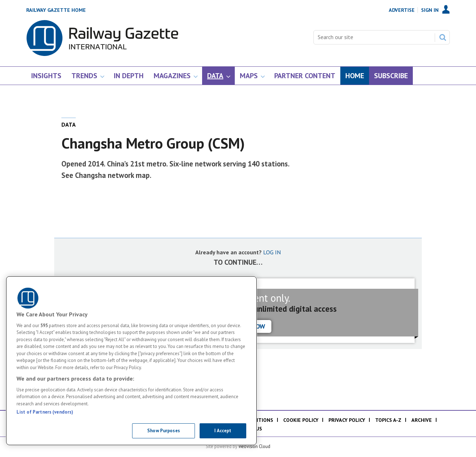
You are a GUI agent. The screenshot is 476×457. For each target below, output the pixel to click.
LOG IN (272, 252)
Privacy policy (347, 420)
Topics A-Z (388, 420)
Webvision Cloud (254, 446)
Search (443, 37)
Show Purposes (164, 431)
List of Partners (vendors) (45, 412)
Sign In (430, 10)
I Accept (223, 431)
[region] (131, 361)
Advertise (402, 10)
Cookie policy (301, 420)
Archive (422, 420)
